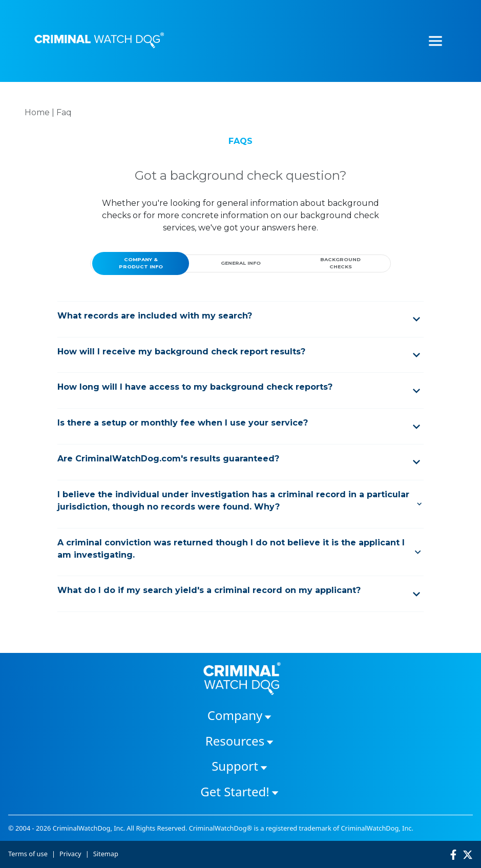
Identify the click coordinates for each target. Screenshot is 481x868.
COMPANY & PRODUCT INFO (141, 263)
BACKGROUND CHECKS (340, 263)
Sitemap (106, 854)
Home (37, 112)
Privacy (70, 854)
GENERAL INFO (241, 263)
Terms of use (28, 854)
